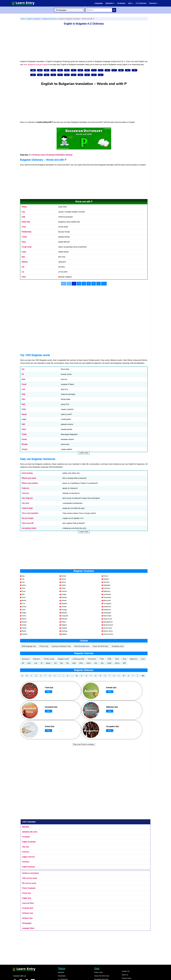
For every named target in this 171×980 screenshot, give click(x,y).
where (89, 663)
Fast (23, 389)
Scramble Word (28, 908)
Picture (106, 576)
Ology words (108, 619)
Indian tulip (26, 222)
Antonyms (37, 659)
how (36, 663)
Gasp (24, 242)
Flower (24, 628)
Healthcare (107, 610)
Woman (25, 444)
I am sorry (25, 503)
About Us (125, 975)
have (29, 663)
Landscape (107, 594)
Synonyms (26, 659)
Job (23, 579)
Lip (23, 272)
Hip (23, 267)
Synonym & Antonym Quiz (61, 646)
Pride (24, 409)
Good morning (27, 473)
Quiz (131, 3)
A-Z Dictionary (141, 3)
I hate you (25, 488)
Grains (64, 585)
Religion (64, 625)
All (33, 70)
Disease (64, 597)
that (62, 663)
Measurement (108, 625)
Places (64, 582)
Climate (64, 600)
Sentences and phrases (30, 873)
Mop (23, 257)
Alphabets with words (30, 832)
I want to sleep (27, 508)
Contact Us (126, 971)
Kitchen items (108, 631)
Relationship (27, 232)
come (143, 659)
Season (24, 622)
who (96, 663)
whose (117, 663)
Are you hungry (27, 518)
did (23, 663)
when (81, 663)
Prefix (102, 659)
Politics (64, 622)
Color (24, 597)
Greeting (64, 631)
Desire (24, 439)
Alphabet (61, 972)
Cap (23, 212)
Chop (24, 227)
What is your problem (30, 483)
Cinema (64, 591)
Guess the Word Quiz (100, 646)
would (109, 663)
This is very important (30, 513)
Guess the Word (28, 903)
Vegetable (107, 585)
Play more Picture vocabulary (84, 744)
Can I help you (27, 498)
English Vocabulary (29, 842)
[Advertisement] (84, 44)
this (68, 663)
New (23, 379)
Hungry (24, 449)
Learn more (84, 453)
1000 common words (30, 878)
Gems (24, 585)
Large (24, 419)
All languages (27, 923)
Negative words (63, 659)
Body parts (107, 600)
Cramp (24, 237)
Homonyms (92, 659)
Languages (99, 3)
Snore (24, 384)
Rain (23, 404)
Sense (24, 414)
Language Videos (28, 928)
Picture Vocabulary (29, 888)
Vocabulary (121, 3)
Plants (24, 631)
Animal (64, 576)
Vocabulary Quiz (118, 646)
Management (108, 622)
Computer (65, 616)
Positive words (49, 659)
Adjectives (134, 659)
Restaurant (107, 607)
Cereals (64, 607)
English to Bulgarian (34, 19)
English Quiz (27, 898)
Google (64, 594)
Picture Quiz (44, 646)
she (55, 663)
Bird (23, 594)
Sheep (24, 207)
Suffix (109, 659)
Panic (24, 429)
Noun (124, 659)
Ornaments (107, 597)
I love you (25, 493)
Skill (23, 424)
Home (23, 19)
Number (25, 634)
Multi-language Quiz (29, 646)
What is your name (29, 478)
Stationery (107, 591)
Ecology (64, 610)
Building (64, 634)
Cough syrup (27, 247)
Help (23, 217)
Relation (106, 579)
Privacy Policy (127, 978)
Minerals (64, 619)
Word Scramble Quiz (82, 646)
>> (104, 284)
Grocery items (108, 634)
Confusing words (78, 659)
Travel (63, 588)
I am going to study (29, 528)
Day (23, 576)
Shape (24, 613)
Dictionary (26, 862)
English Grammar (28, 857)
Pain (23, 399)
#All (124, 663)
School (64, 579)
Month (24, 600)
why (102, 663)
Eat (23, 369)
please (48, 663)
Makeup (25, 262)
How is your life (28, 523)
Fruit (23, 604)
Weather (64, 604)
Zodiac (24, 625)
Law (23, 582)
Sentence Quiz (27, 918)
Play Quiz (26, 847)
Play (48, 692)
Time (24, 588)
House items (108, 628)
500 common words (29, 883)
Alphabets (110, 3)
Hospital (64, 628)
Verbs (117, 659)
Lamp (24, 252)
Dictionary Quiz (28, 913)
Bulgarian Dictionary (50, 19)
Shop (24, 277)
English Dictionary (28, 867)
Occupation (107, 604)
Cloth (24, 610)
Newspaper (107, 613)
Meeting (64, 613)
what (74, 663)
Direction (106, 582)
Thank (24, 434)
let (42, 663)
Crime (24, 616)
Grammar (153, 3)
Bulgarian (102, 165)
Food (24, 591)
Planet (24, 619)
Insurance (107, 588)
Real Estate (107, 616)
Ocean (24, 607)
